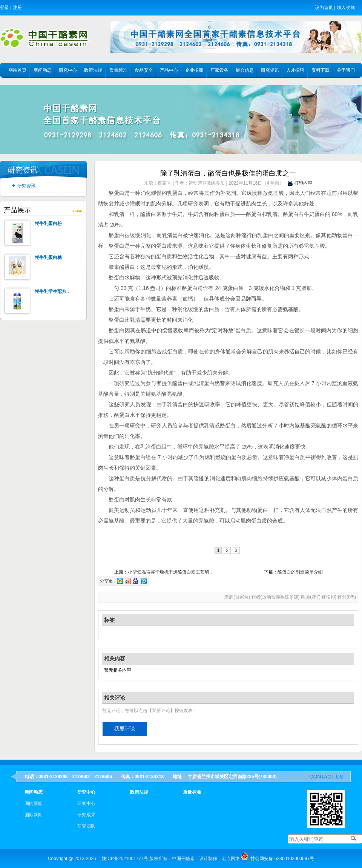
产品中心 (169, 70)
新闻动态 (43, 70)
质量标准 (118, 70)
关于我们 (346, 70)
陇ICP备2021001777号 (125, 859)
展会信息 (245, 70)
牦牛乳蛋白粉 (48, 224)
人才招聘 (295, 70)
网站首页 (17, 70)
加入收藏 (346, 8)
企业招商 (194, 70)
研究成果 (86, 815)
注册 (17, 8)
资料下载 (321, 70)
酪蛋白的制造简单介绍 (300, 572)
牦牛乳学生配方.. (52, 291)
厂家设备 (219, 70)
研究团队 (86, 826)
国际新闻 (34, 815)
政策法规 (93, 70)
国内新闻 (34, 803)
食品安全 (144, 70)
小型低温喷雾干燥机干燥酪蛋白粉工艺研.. (170, 572)
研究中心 (68, 70)
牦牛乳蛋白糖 (48, 257)
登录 (5, 8)
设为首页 (324, 8)
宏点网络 (231, 859)
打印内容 (300, 183)
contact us (326, 777)
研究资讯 (270, 70)
